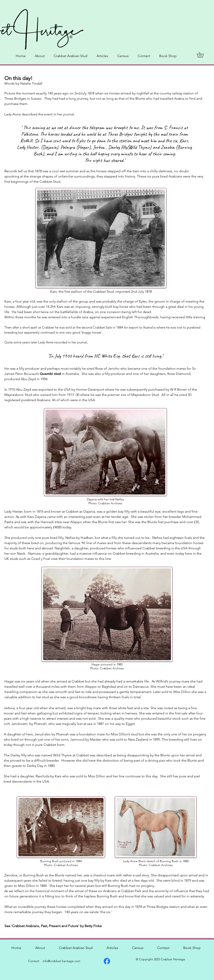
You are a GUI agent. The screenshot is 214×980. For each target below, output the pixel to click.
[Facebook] (107, 961)
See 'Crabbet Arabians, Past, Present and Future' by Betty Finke (53, 926)
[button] (203, 55)
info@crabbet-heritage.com (61, 961)
